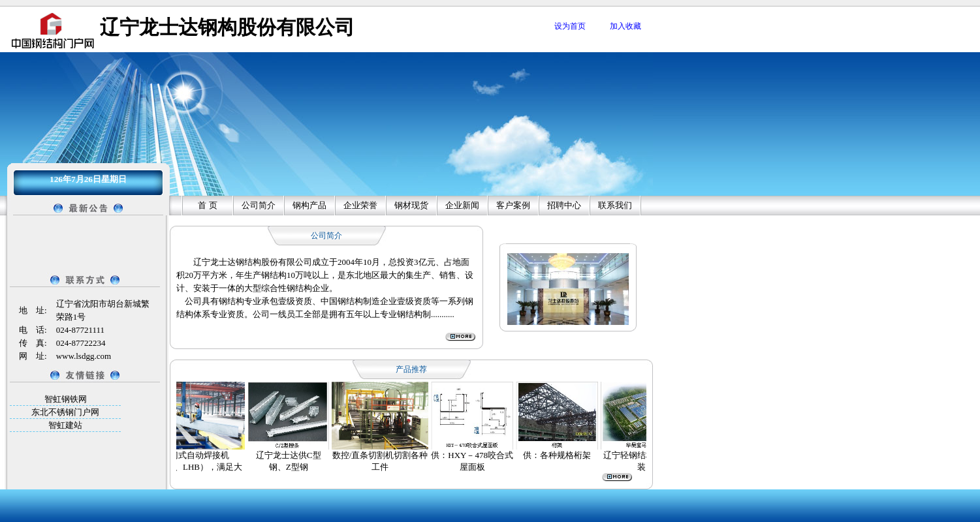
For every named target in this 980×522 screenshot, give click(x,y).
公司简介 (259, 205)
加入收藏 (625, 26)
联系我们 (615, 205)
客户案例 (513, 205)
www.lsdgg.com (84, 356)
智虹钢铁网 (66, 399)
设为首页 (570, 26)
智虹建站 (65, 425)
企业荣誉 (360, 205)
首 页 (207, 205)
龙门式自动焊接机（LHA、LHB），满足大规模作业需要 (200, 467)
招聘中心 (564, 205)
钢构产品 (309, 205)
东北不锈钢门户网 (65, 412)
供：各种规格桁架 (561, 455)
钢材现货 (411, 205)
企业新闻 (462, 205)
